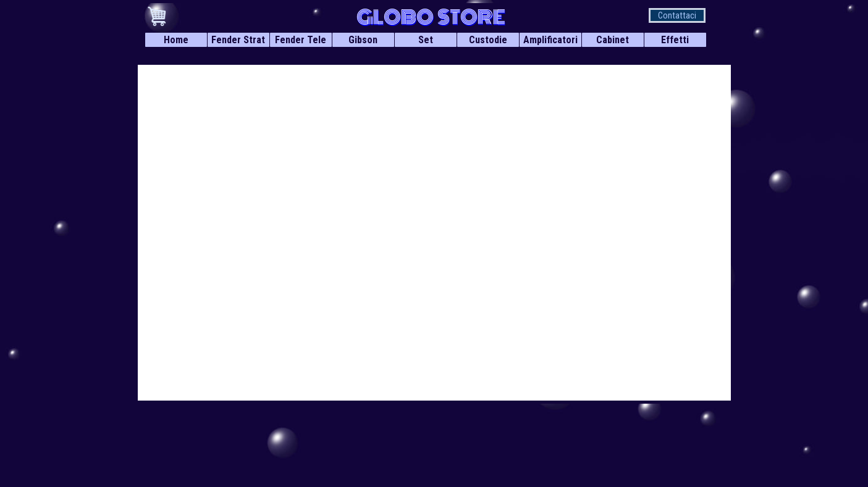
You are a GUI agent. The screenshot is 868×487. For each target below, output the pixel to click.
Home (176, 40)
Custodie (488, 40)
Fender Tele (301, 40)
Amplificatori (550, 40)
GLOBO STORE (431, 17)
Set (426, 40)
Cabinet (613, 40)
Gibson (363, 40)
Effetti (675, 40)
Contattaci (677, 15)
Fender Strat (238, 40)
